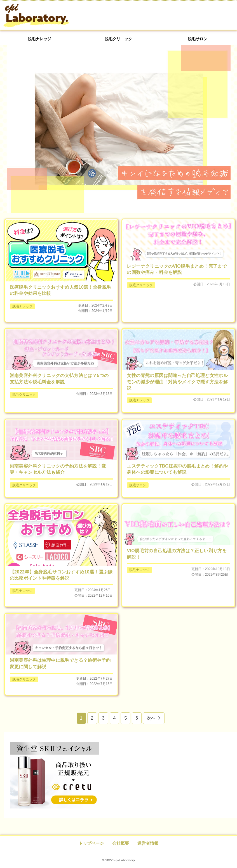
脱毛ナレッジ (39, 43)
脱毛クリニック (118, 43)
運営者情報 (148, 844)
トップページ (91, 844)
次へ (151, 718)
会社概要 (121, 844)
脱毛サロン (198, 43)
